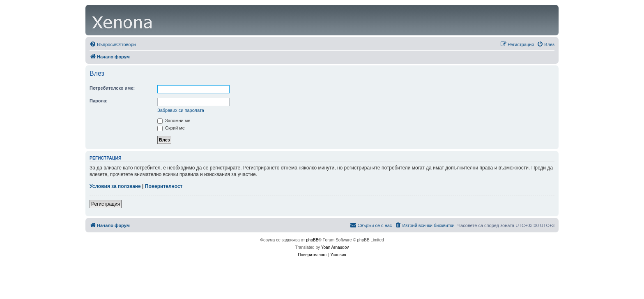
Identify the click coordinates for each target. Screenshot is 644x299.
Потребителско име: (112, 88)
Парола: (99, 101)
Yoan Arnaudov (335, 247)
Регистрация (106, 204)
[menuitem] (113, 44)
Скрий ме (171, 128)
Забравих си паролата (181, 110)
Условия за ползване (115, 186)
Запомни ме (174, 121)
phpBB (312, 240)
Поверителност (164, 186)
